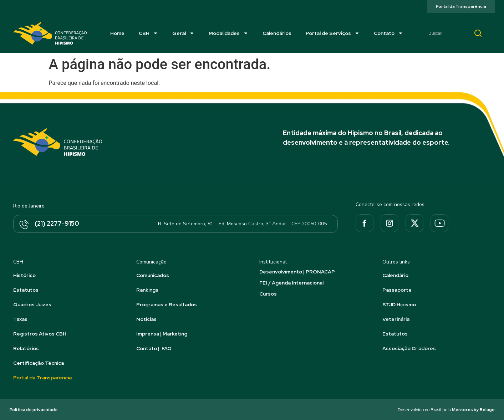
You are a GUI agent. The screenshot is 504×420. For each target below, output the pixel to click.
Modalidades (228, 33)
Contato (388, 33)
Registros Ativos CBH (40, 334)
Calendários (277, 33)
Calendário (395, 275)
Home (117, 33)
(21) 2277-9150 (57, 223)
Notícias (146, 319)
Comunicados (153, 275)
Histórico (24, 275)
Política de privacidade (34, 410)
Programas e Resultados (167, 304)
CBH (148, 33)
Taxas (20, 319)
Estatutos (26, 290)
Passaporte (397, 290)
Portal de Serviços (333, 33)
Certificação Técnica (39, 363)
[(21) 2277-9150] (24, 225)
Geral (183, 33)
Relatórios (26, 348)
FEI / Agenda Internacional (291, 283)
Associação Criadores (409, 348)
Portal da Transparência (42, 378)
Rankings (147, 290)
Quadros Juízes (32, 304)
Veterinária (396, 319)
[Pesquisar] (478, 33)
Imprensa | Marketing (162, 334)
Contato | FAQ (154, 348)
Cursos (268, 294)
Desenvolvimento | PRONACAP (297, 272)
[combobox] (444, 33)
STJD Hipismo (399, 304)
